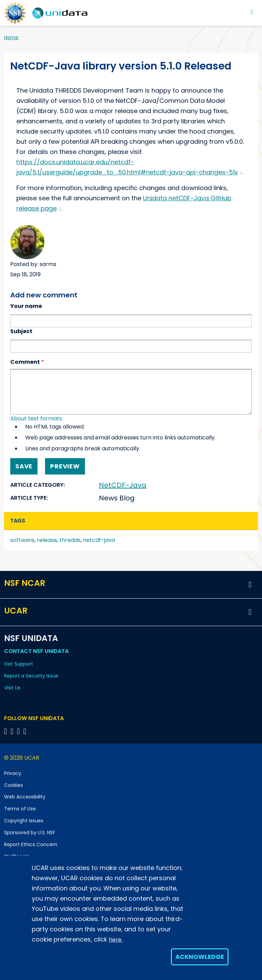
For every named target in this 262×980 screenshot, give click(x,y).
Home (11, 37)
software (22, 540)
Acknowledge (200, 957)
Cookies (13, 785)
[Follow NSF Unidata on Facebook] (26, 731)
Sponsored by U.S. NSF (30, 833)
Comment (25, 362)
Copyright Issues (24, 821)
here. (116, 940)
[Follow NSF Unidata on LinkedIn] (20, 731)
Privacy (13, 773)
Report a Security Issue (31, 676)
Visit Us (12, 688)
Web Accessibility (25, 797)
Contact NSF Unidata (36, 651)
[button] (250, 585)
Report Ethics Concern (31, 844)
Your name (26, 306)
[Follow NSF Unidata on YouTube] (13, 731)
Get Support (19, 664)
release (47, 540)
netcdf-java (99, 540)
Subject (21, 331)
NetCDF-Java (123, 485)
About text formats (36, 418)
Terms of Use (20, 809)
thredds (70, 540)
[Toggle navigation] (252, 12)
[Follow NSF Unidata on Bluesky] (7, 731)
